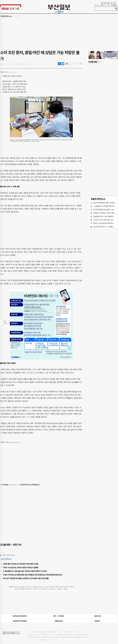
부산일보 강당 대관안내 (20, 616)
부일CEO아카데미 (58, 616)
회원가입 (102, 5)
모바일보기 (114, 5)
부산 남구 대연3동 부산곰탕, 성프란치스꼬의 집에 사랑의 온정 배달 (26, 578)
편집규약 (97, 621)
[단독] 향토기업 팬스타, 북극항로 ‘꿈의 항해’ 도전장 (21, 564)
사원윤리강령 (58, 621)
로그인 (97, 5)
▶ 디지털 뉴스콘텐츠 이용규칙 (7, 555)
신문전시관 (97, 616)
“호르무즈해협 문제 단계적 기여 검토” (104, 203)
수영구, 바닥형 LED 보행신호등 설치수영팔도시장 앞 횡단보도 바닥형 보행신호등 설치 (32, 575)
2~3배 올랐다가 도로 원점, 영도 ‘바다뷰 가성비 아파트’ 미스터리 (25, 571)
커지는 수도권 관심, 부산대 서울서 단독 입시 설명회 (21, 567)
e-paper (108, 5)
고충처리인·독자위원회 (20, 621)
